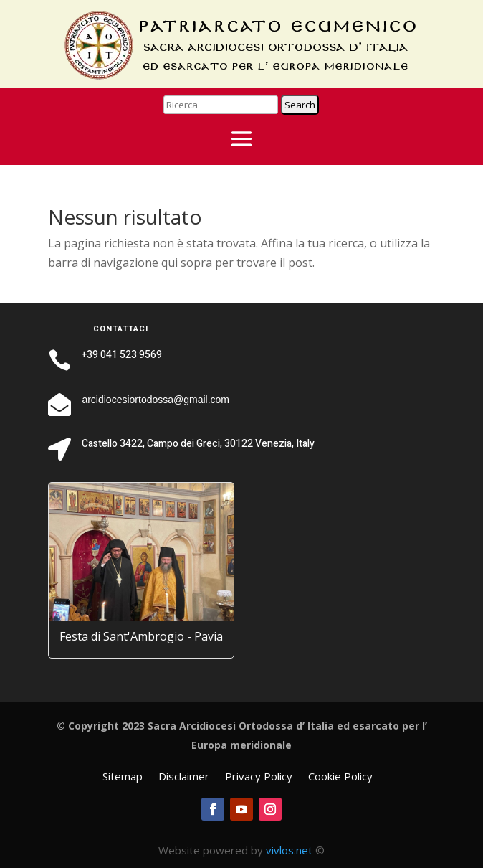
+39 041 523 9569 (122, 355)
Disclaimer (184, 777)
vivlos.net (289, 850)
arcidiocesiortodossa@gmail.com (156, 400)
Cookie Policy (340, 777)
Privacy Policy (259, 777)
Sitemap (123, 777)
